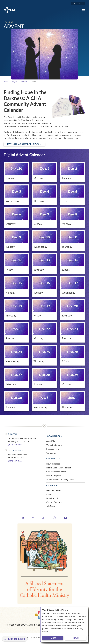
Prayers (14, 82)
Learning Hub (52, 498)
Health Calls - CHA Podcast (59, 468)
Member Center (54, 490)
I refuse (76, 638)
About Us (51, 441)
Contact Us (51, 453)
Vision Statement (54, 445)
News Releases (53, 464)
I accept (53, 638)
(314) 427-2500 (15, 461)
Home (6, 82)
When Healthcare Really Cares (60, 480)
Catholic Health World (56, 472)
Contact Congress (54, 502)
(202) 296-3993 (15, 444)
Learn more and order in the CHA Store (24, 144)
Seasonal (24, 82)
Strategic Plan (53, 449)
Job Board (51, 506)
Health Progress (54, 476)
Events (49, 494)
